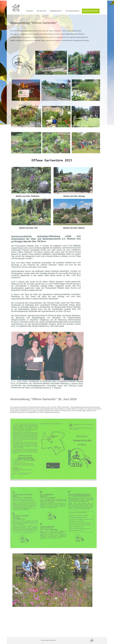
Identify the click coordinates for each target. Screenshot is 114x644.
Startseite (30, 11)
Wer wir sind (42, 11)
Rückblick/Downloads (91, 11)
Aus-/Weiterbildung (72, 11)
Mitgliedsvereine (56, 11)
